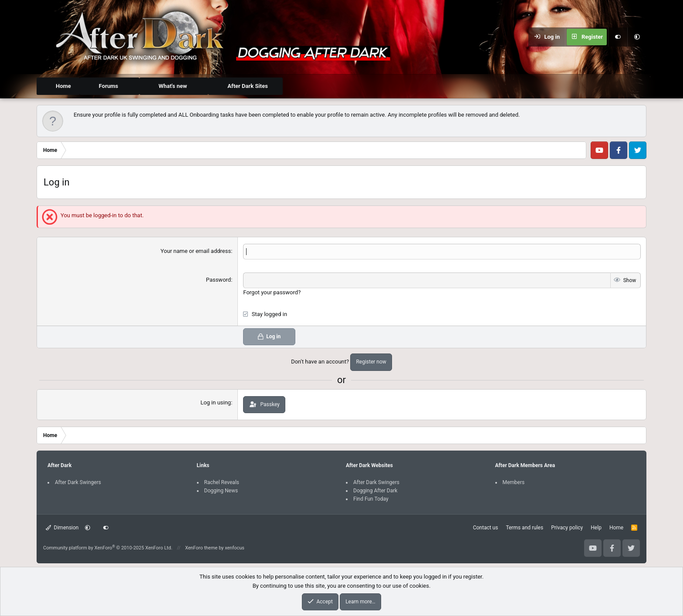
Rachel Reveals (222, 481)
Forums (108, 86)
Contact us (486, 527)
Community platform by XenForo (108, 547)
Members (514, 481)
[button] (637, 37)
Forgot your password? (272, 291)
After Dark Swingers (78, 481)
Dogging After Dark (375, 490)
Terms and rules (524, 527)
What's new (173, 86)
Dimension (62, 527)
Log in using (216, 402)
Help (596, 527)
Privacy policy (567, 527)
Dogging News (221, 490)
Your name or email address (196, 251)
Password (218, 279)
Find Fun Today (371, 498)
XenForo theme (201, 547)
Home (63, 86)
